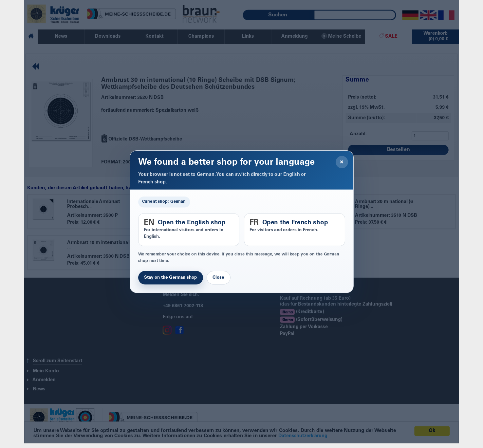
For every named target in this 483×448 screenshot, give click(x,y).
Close (218, 278)
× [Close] (342, 162)
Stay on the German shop (171, 278)
